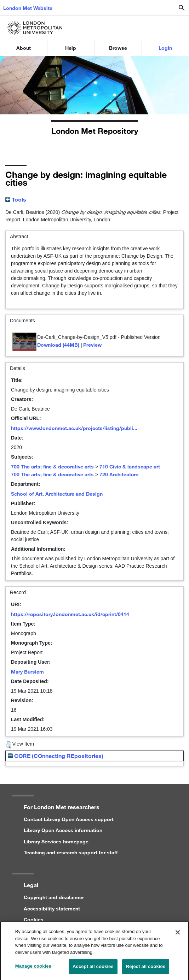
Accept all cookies (93, 970)
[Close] (178, 936)
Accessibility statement (52, 909)
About (24, 48)
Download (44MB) (58, 345)
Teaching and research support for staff (71, 852)
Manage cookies (33, 969)
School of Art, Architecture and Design (57, 494)
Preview (92, 345)
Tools (16, 199)
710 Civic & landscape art (130, 467)
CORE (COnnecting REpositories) (56, 756)
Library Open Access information (63, 830)
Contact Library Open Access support (69, 819)
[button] (9, 745)
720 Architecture (119, 474)
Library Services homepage (56, 841)
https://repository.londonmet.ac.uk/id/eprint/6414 (70, 614)
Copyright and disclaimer (54, 897)
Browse (118, 48)
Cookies (34, 919)
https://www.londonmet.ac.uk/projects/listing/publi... (74, 428)
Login (165, 48)
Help (71, 48)
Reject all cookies (146, 970)
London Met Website (28, 8)
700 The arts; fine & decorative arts (52, 467)
